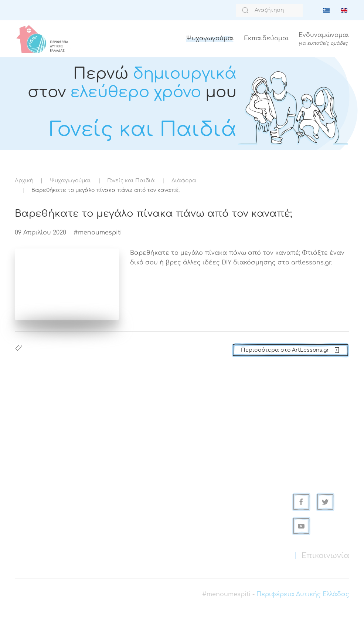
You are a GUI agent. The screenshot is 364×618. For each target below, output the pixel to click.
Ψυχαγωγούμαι (210, 38)
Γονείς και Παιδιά (131, 181)
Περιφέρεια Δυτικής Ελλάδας (303, 594)
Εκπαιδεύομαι (266, 38)
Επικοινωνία (325, 556)
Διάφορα (184, 181)
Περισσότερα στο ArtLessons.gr (290, 350)
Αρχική (24, 181)
